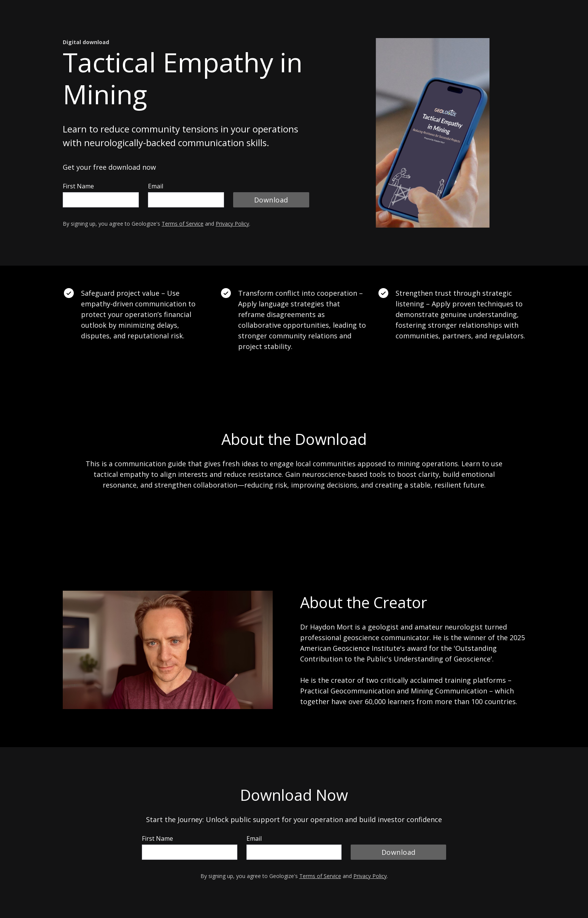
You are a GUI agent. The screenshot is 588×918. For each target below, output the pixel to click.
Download (271, 200)
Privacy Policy (232, 224)
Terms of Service (183, 224)
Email (156, 186)
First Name (78, 186)
